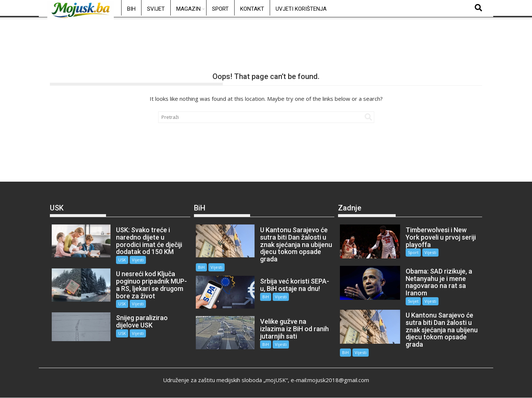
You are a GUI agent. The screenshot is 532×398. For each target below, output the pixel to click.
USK (122, 260)
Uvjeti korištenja (301, 9)
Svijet (156, 9)
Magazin (188, 9)
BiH (131, 9)
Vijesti (138, 260)
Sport (220, 9)
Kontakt (252, 9)
